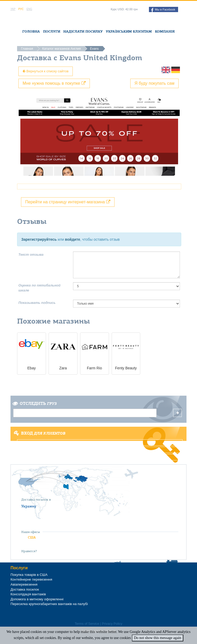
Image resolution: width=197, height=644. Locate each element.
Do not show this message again (158, 638)
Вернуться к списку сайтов (46, 71)
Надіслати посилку (83, 31)
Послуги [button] (52, 31)
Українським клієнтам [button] (129, 31)
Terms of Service (87, 624)
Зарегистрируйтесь (39, 239)
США (32, 537)
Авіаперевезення (24, 584)
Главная (27, 49)
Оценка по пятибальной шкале (39, 288)
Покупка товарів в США (29, 575)
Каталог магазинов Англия (62, 49)
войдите (72, 239)
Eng (29, 9)
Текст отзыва (31, 255)
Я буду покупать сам (154, 83)
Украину (29, 506)
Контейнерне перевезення (31, 579)
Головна (31, 31)
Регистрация (100, 450)
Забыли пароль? (100, 457)
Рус (21, 9)
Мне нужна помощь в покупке (54, 83)
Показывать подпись (37, 303)
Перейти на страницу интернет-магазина (68, 202)
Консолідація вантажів (28, 594)
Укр (13, 9)
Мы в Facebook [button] (163, 10)
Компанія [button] (165, 31)
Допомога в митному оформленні (37, 599)
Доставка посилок (25, 589)
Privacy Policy (112, 624)
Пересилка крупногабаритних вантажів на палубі (49, 604)
